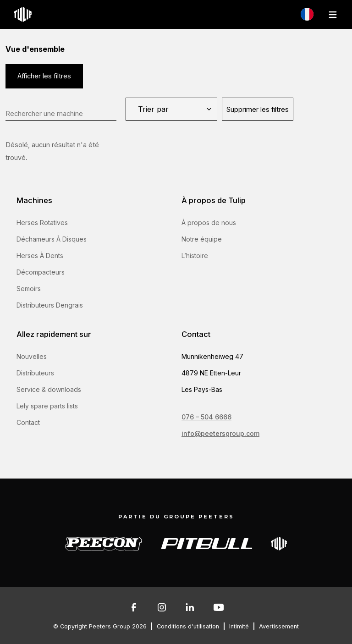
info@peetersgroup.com (220, 433)
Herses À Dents (40, 256)
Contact (28, 422)
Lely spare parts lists (47, 406)
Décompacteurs (41, 272)
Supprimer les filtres (258, 110)
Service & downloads (49, 389)
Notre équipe (202, 239)
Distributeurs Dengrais (50, 305)
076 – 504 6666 (206, 417)
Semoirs (29, 289)
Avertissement (279, 626)
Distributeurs (35, 373)
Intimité (239, 626)
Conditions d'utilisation (188, 626)
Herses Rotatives (42, 223)
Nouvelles (32, 356)
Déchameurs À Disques (52, 239)
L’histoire (195, 256)
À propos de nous (209, 223)
